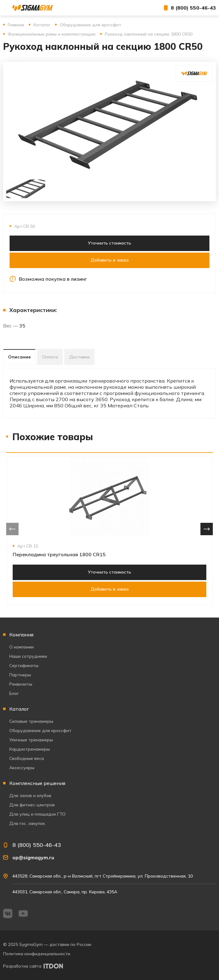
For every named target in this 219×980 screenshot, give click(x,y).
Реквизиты (21, 684)
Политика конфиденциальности (37, 954)
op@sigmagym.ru (33, 857)
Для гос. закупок (27, 823)
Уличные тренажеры (31, 740)
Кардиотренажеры (30, 749)
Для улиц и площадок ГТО (37, 814)
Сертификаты (24, 666)
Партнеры (20, 675)
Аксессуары (22, 768)
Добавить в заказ (110, 260)
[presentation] (12, 529)
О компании (21, 647)
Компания (21, 635)
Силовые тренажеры (31, 721)
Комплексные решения (37, 783)
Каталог (19, 709)
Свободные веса (27, 758)
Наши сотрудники (28, 656)
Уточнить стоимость (109, 243)
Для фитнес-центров (32, 805)
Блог (14, 693)
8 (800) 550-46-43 (193, 8)
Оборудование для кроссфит (40, 731)
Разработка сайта (22, 966)
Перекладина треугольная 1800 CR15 (59, 554)
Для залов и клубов (30, 796)
